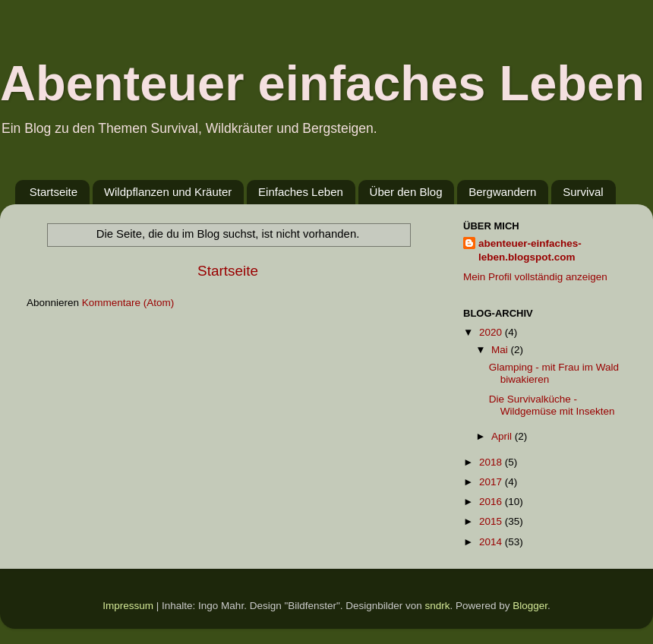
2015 (492, 521)
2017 (492, 482)
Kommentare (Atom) (128, 303)
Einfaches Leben (301, 192)
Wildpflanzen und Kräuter (168, 192)
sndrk (438, 606)
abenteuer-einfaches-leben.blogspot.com (530, 251)
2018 (492, 462)
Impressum (128, 606)
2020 (492, 332)
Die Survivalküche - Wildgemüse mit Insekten (552, 405)
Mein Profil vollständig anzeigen (535, 277)
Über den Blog (406, 192)
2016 (492, 502)
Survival (583, 192)
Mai (501, 350)
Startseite (54, 192)
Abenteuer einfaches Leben (322, 83)
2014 (492, 542)
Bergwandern (502, 192)
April (503, 436)
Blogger (530, 606)
